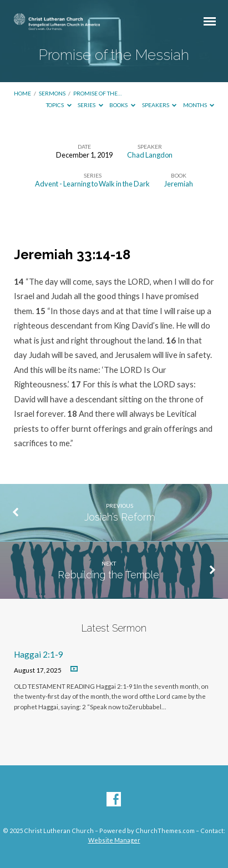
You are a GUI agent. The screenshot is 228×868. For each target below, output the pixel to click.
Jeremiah (179, 184)
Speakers (159, 105)
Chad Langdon (150, 155)
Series (90, 105)
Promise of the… (97, 93)
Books (122, 105)
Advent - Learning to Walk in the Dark (92, 184)
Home (22, 93)
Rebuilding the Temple (108, 575)
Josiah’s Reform (120, 517)
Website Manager (114, 840)
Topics (59, 105)
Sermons (52, 93)
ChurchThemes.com (165, 831)
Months (199, 105)
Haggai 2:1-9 (39, 654)
